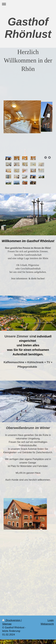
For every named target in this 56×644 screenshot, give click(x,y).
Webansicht (47, 624)
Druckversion (12, 620)
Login (51, 620)
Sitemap (7, 624)
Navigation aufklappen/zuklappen (28, 4)
